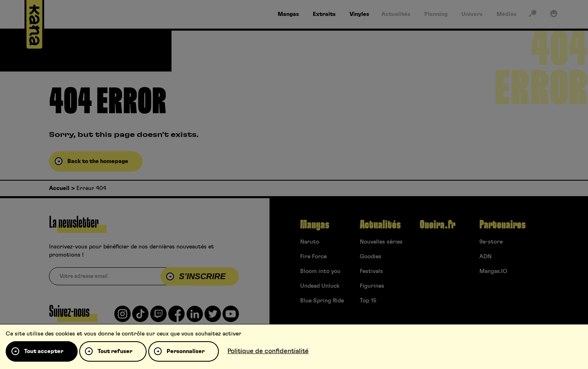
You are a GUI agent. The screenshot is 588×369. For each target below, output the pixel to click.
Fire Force (313, 257)
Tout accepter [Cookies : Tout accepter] (44, 351)
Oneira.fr (438, 225)
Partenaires (502, 225)
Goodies (371, 257)
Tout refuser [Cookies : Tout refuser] (115, 351)
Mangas (315, 225)
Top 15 (368, 301)
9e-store (491, 242)
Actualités (380, 225)
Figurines (372, 286)
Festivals (371, 271)
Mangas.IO (493, 271)
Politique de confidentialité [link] (268, 351)
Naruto (310, 242)
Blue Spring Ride (322, 301)
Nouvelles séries (381, 242)
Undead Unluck (320, 286)
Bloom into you (320, 271)
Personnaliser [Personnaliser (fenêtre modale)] (186, 351)
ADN (486, 257)
